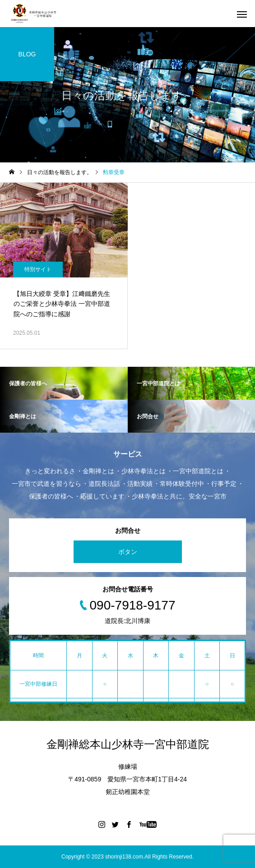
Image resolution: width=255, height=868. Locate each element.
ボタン (128, 552)
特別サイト (38, 269)
